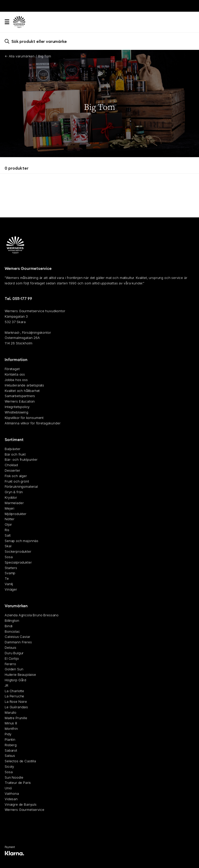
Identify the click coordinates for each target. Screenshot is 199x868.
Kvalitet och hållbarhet (22, 391)
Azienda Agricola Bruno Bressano (32, 615)
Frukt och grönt (17, 481)
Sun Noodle (14, 777)
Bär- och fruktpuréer (21, 460)
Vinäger (11, 589)
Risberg (11, 745)
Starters (11, 568)
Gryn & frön (14, 492)
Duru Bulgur (14, 653)
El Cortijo (12, 658)
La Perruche (14, 696)
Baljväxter (12, 449)
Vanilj (9, 584)
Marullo (10, 712)
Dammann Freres (18, 642)
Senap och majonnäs (22, 541)
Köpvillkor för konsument (24, 418)
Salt (8, 535)
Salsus (10, 756)
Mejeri (9, 508)
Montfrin (11, 729)
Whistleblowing (16, 412)
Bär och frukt (15, 454)
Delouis (10, 647)
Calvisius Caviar (17, 637)
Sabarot (11, 750)
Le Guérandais (16, 707)
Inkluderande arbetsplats (24, 385)
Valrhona (12, 793)
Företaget (12, 369)
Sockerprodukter (18, 552)
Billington (12, 620)
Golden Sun (14, 669)
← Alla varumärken (20, 56)
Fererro (10, 664)
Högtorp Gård (15, 680)
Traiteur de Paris (18, 783)
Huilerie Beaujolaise (20, 675)
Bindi (9, 626)
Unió (8, 788)
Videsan (11, 799)
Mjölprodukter (16, 514)
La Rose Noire (16, 702)
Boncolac (12, 631)
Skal (8, 546)
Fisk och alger (16, 476)
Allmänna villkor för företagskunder (33, 423)
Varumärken (16, 606)
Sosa (9, 557)
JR (6, 685)
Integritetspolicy (17, 407)
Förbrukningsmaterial (21, 487)
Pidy (8, 734)
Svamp (10, 573)
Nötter (10, 519)
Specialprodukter (18, 562)
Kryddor (11, 497)
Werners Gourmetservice (24, 810)
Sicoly (9, 766)
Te (7, 579)
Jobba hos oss (16, 380)
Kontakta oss (15, 375)
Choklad (11, 465)
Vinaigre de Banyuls (21, 804)
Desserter (12, 470)
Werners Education (20, 402)
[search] (99, 41)
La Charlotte (14, 691)
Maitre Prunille (16, 718)
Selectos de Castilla (20, 761)
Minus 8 (11, 723)
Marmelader (14, 503)
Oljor (8, 525)
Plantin (10, 739)
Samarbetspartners (20, 396)
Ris (7, 530)
